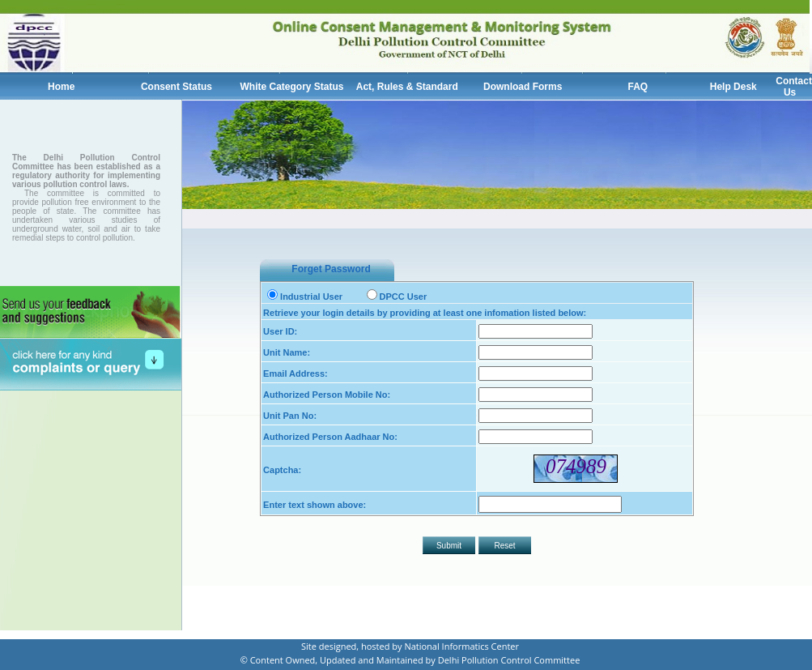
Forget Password (331, 269)
